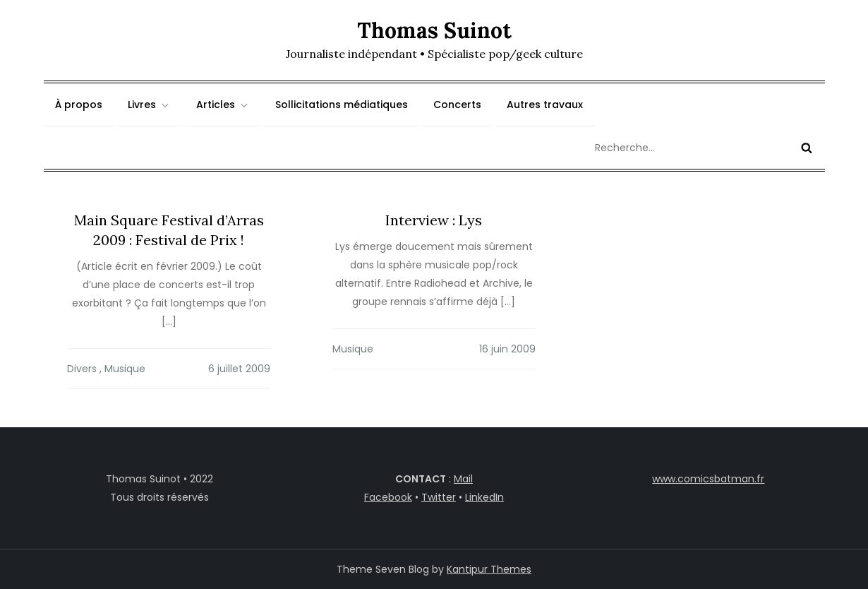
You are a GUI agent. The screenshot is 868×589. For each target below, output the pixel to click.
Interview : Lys (434, 220)
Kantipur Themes (489, 569)
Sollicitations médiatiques (342, 105)
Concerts (457, 105)
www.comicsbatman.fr (708, 479)
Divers (82, 369)
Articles (223, 105)
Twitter (439, 497)
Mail (463, 479)
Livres (149, 105)
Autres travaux (545, 105)
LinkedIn (484, 497)
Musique (125, 369)
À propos (79, 105)
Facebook (388, 497)
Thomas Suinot (434, 30)
